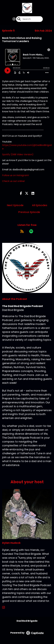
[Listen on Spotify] (31, 231)
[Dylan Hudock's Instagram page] (5, 608)
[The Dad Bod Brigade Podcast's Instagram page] (14, 19)
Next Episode (15, 205)
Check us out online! (14, 181)
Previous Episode (29, 212)
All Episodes (40, 205)
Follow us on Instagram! (16, 175)
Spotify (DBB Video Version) (18, 154)
